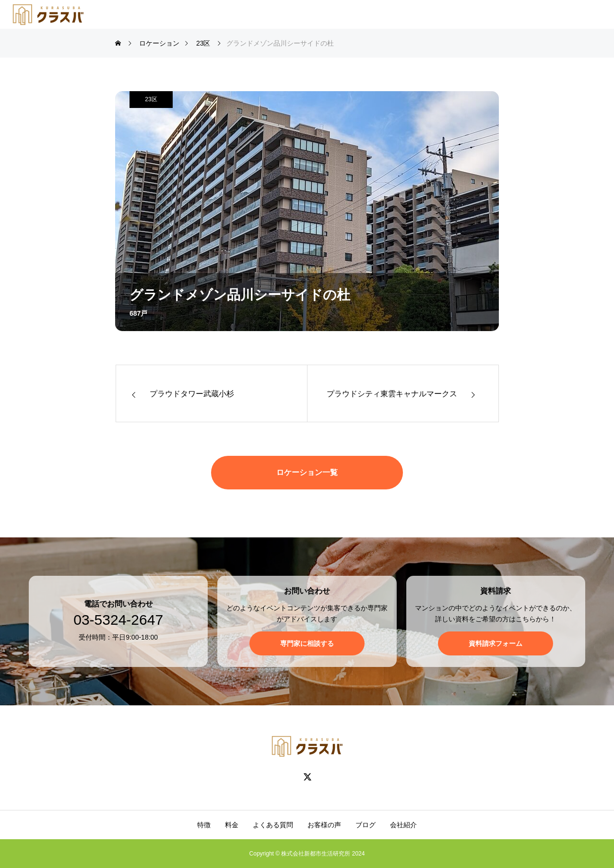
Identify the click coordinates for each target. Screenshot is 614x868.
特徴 (204, 825)
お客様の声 (324, 825)
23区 (151, 99)
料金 (232, 825)
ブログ (366, 825)
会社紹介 (403, 825)
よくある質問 (273, 825)
